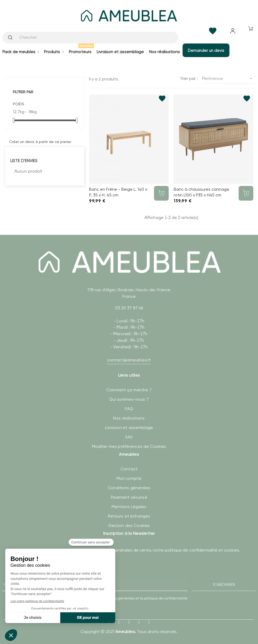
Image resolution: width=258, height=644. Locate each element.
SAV (129, 437)
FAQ (129, 409)
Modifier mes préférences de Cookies (129, 446)
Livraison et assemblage (129, 428)
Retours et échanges (129, 516)
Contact (129, 469)
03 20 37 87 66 (129, 308)
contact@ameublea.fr (129, 360)
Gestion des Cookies (129, 525)
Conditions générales (129, 488)
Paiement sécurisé (129, 497)
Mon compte (129, 478)
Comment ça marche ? (129, 390)
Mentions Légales (129, 507)
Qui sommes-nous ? (129, 399)
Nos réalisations (129, 418)
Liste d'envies (24, 161)
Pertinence (229, 79)
